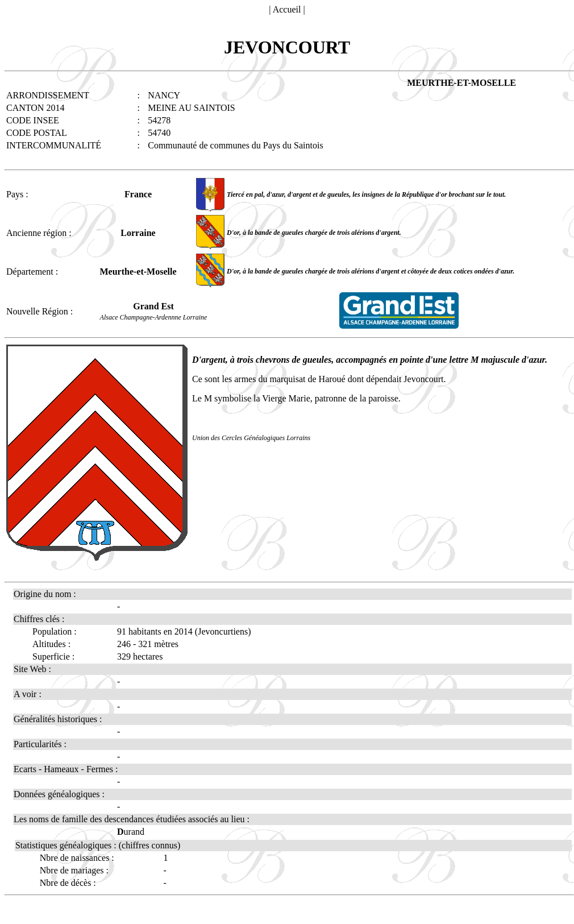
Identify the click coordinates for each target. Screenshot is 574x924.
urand (131, 832)
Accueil (287, 9)
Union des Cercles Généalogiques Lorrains (251, 438)
